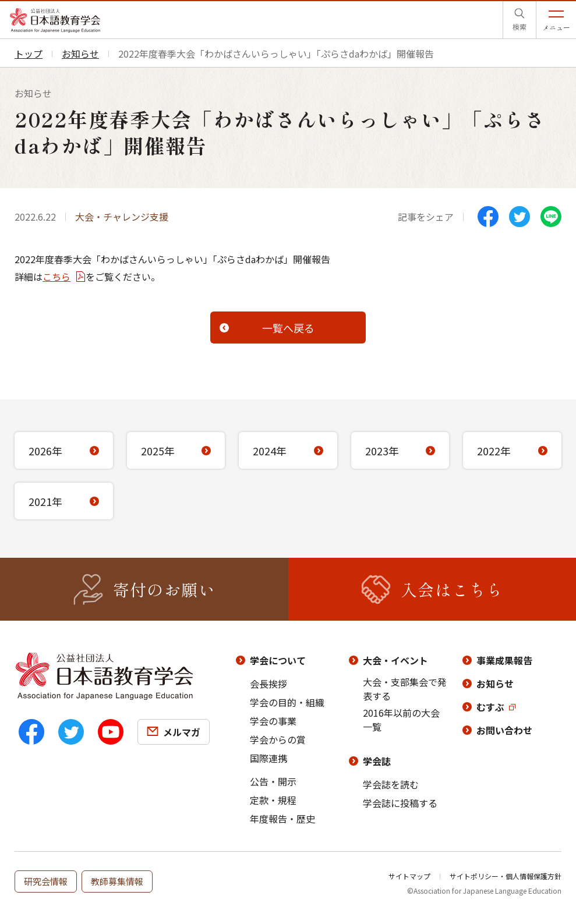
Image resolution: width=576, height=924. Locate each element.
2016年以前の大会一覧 (401, 720)
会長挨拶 (268, 684)
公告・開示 (273, 781)
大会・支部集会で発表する (405, 689)
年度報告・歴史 (282, 819)
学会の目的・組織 (287, 702)
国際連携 (268, 758)
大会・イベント (395, 660)
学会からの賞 (278, 739)
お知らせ (495, 684)
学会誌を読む (391, 784)
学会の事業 (273, 721)
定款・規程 (273, 800)
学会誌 (377, 761)
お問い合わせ (504, 730)
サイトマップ (409, 876)
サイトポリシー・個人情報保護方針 (506, 876)
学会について (278, 660)
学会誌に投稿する (400, 803)
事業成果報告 (504, 660)
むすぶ (490, 707)
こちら (56, 277)
